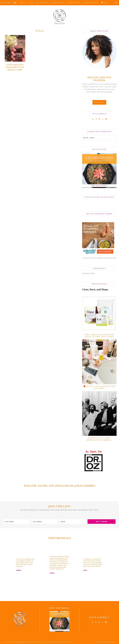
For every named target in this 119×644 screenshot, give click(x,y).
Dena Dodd (59, 17)
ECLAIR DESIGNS (108, 642)
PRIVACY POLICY (38, 642)
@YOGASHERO (85, 486)
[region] (59, 570)
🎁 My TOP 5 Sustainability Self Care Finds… (99, 387)
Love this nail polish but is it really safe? (15, 67)
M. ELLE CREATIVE (66, 642)
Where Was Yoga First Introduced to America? (99, 439)
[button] (116, 3)
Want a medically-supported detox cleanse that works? (99, 336)
